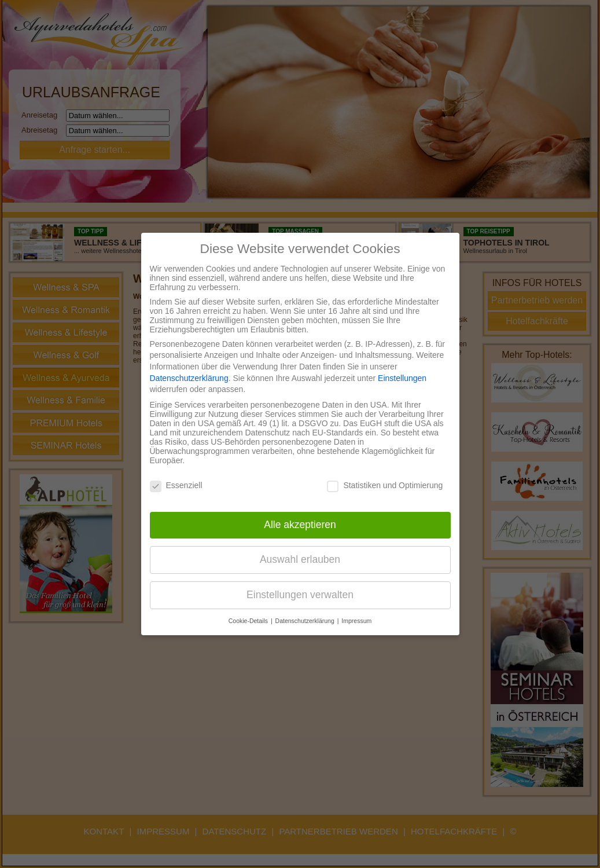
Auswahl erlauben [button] (300, 559)
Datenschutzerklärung (189, 378)
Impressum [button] (356, 621)
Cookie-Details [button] (249, 621)
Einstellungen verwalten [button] (300, 595)
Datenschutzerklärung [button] (306, 621)
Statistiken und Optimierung (385, 485)
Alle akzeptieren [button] (300, 525)
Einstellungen (402, 378)
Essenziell (176, 485)
